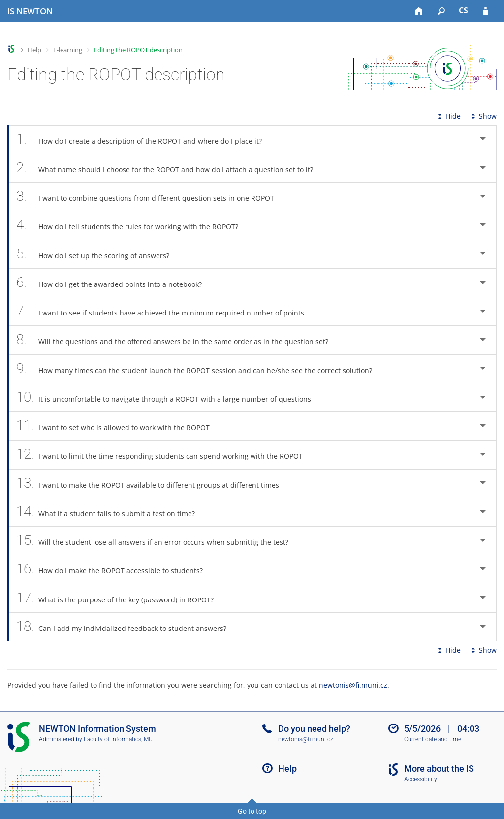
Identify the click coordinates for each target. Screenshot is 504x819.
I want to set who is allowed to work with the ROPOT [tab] (118, 426)
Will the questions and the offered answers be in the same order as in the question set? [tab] (178, 340)
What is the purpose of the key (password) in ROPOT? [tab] (120, 598)
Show (483, 116)
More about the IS (439, 769)
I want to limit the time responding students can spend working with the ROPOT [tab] (165, 455)
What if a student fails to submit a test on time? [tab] (111, 512)
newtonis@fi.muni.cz (353, 685)
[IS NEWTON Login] (486, 11)
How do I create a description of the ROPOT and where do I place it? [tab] (144, 140)
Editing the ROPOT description (138, 50)
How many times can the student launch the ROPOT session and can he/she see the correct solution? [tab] (200, 369)
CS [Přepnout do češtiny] (463, 10)
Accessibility (421, 779)
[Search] (441, 11)
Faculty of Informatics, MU (118, 739)
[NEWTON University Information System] (30, 11)
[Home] (419, 11)
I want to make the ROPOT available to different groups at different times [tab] (153, 484)
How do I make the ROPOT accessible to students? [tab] (115, 569)
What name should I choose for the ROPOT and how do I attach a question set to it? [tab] (170, 168)
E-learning (68, 50)
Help (34, 50)
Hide (448, 116)
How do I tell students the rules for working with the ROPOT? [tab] (133, 225)
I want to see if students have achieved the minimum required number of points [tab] (166, 311)
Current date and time (433, 739)
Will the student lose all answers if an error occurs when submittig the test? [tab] (158, 541)
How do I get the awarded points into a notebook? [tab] (114, 283)
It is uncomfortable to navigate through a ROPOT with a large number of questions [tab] (169, 397)
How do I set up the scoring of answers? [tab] (98, 254)
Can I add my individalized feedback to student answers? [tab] (127, 627)
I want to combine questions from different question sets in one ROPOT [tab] (151, 197)
